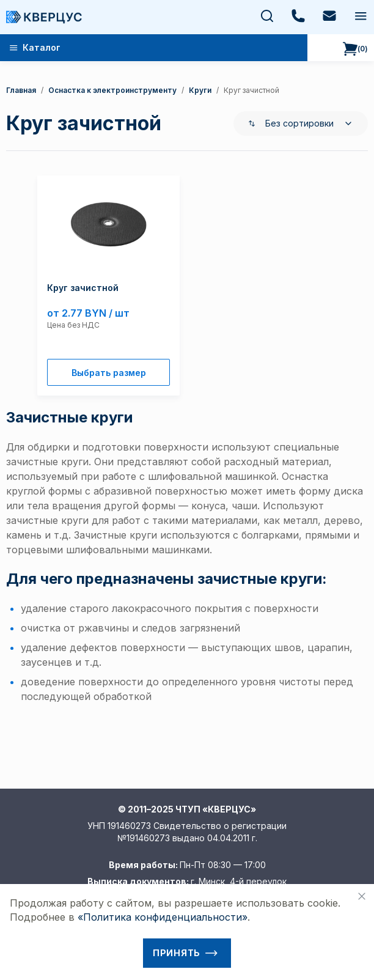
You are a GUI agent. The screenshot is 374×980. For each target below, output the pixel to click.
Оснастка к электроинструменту (112, 90)
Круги (200, 90)
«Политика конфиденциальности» (163, 917)
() (355, 49)
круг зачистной (251, 90)
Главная (21, 90)
